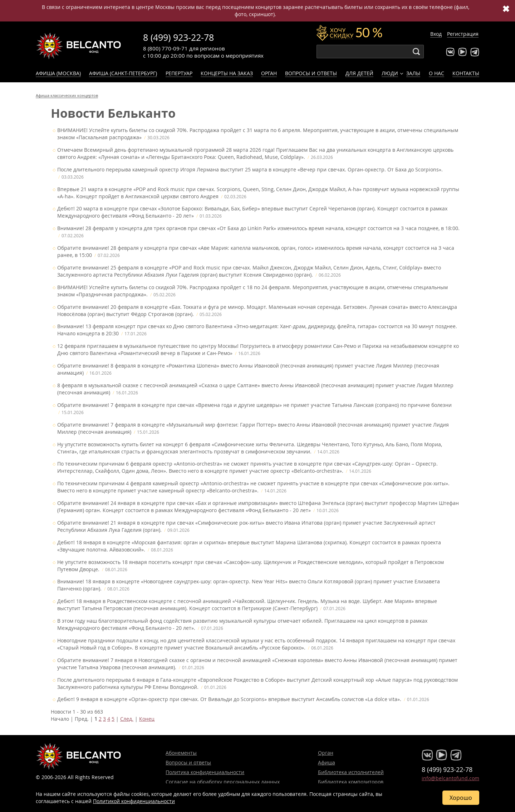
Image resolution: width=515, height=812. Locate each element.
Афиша (327, 762)
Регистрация (463, 34)
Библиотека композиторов (351, 782)
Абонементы (181, 753)
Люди (390, 73)
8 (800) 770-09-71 (165, 48)
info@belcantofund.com (450, 778)
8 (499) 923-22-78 (178, 37)
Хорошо (461, 798)
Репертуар (179, 73)
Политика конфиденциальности (205, 772)
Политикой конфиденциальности (134, 801)
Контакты (466, 73)
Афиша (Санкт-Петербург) (123, 73)
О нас (436, 73)
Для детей (359, 73)
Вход (436, 34)
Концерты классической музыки (79, 46)
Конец (147, 721)
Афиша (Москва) (58, 73)
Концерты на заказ (227, 73)
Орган (269, 73)
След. (127, 721)
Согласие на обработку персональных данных (223, 782)
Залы (413, 73)
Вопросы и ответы (311, 73)
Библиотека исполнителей (351, 772)
